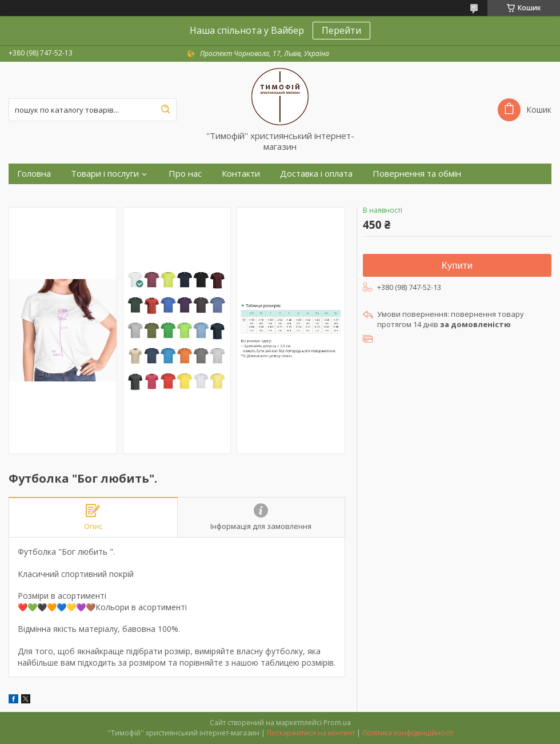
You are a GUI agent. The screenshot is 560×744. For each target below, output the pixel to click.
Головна (34, 174)
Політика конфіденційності (408, 733)
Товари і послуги (105, 174)
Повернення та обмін (417, 174)
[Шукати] (165, 110)
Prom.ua (337, 723)
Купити (457, 266)
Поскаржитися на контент (311, 733)
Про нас (185, 174)
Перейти (341, 30)
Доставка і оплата (316, 174)
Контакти (241, 174)
